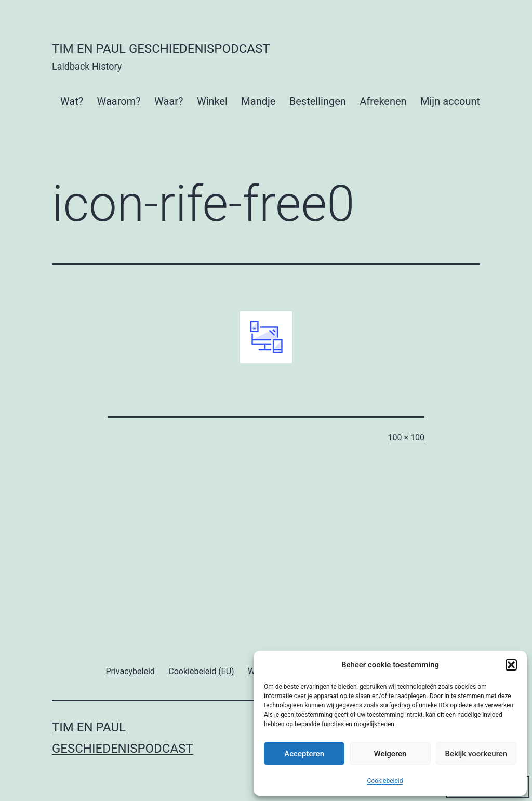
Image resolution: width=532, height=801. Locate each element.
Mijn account (450, 101)
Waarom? (119, 101)
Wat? (72, 101)
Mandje (258, 101)
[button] (511, 665)
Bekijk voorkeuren (476, 754)
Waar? (169, 101)
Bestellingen (318, 101)
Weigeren (390, 754)
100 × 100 (406, 437)
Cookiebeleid (385, 781)
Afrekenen (383, 101)
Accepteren (304, 754)
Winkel (212, 101)
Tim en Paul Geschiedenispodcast (161, 49)
